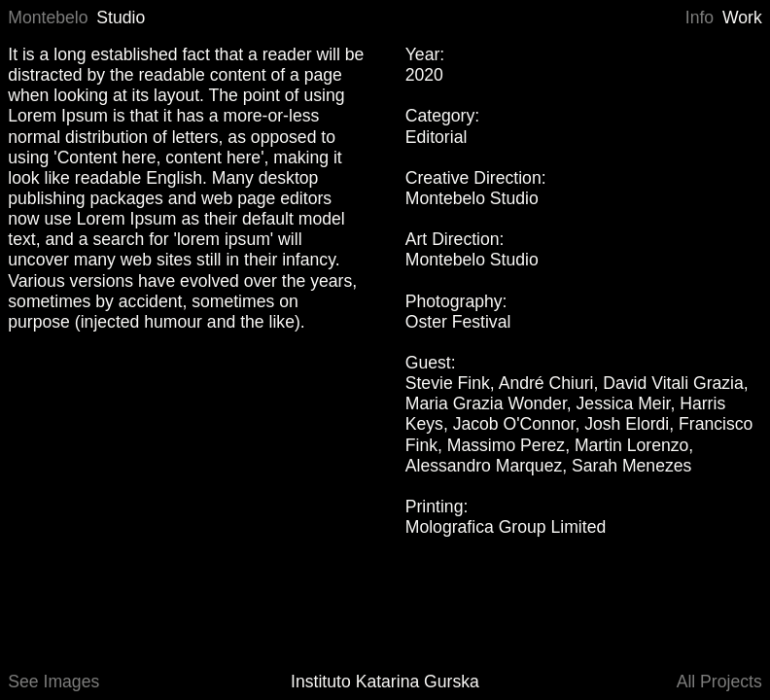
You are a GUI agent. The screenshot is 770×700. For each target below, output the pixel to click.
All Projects (719, 682)
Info (700, 17)
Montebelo (48, 17)
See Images (53, 682)
